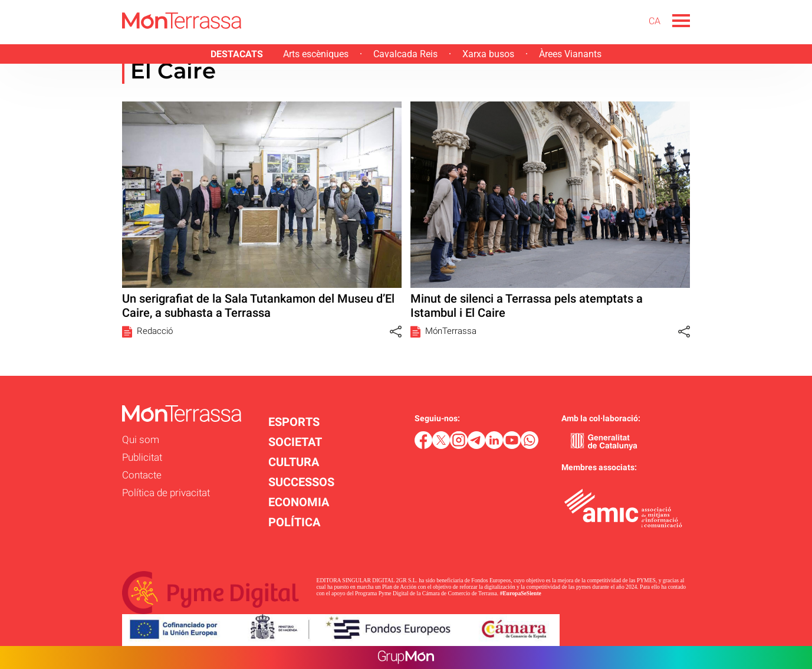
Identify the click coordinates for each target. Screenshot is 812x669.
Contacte (142, 475)
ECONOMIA (299, 502)
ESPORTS (294, 422)
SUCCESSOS (301, 482)
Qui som (141, 440)
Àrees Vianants (570, 54)
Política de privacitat (166, 493)
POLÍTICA (294, 522)
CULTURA (294, 462)
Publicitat (142, 457)
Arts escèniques (316, 54)
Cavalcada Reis (405, 54)
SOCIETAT (295, 442)
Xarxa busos (488, 54)
